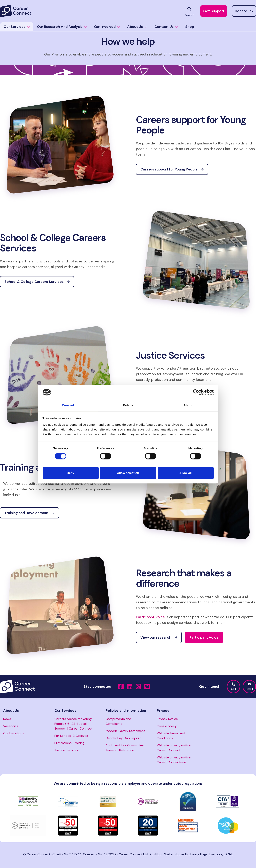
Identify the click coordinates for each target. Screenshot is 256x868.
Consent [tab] (68, 405)
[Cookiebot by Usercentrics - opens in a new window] (196, 392)
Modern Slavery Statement (125, 731)
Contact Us (166, 27)
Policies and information (126, 711)
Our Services (17, 27)
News (7, 719)
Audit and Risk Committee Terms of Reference (125, 748)
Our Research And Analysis (62, 27)
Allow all (186, 473)
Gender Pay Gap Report (123, 738)
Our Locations (14, 733)
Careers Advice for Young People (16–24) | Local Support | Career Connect (73, 724)
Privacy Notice (167, 719)
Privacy (163, 711)
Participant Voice (150, 617)
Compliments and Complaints (118, 721)
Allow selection (128, 473)
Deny (70, 473)
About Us (137, 27)
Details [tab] (128, 405)
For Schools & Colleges (71, 736)
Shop (192, 27)
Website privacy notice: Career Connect (174, 748)
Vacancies (11, 726)
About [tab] (188, 405)
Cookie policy (167, 726)
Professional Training (69, 743)
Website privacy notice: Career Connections (174, 760)
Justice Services (66, 750)
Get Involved (107, 27)
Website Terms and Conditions (171, 736)
